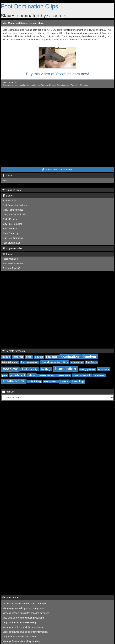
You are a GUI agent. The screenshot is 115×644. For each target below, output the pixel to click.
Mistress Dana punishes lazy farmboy (21, 641)
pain (4, 375)
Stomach (84, 85)
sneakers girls (14, 381)
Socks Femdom (10, 219)
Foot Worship (9, 200)
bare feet (18, 357)
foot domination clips (55, 362)
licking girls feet (87, 369)
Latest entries (11, 597)
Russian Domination (13, 264)
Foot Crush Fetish (11, 243)
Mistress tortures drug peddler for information (25, 632)
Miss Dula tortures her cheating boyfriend (23, 618)
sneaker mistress (47, 375)
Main (5, 180)
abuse (6, 357)
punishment (18, 375)
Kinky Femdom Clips (13, 210)
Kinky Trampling (11, 233)
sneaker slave (64, 375)
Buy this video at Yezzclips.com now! (58, 74)
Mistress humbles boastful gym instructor (23, 627)
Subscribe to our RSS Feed (57, 170)
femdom (90, 356)
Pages (7, 176)
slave (32, 375)
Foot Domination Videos (14, 205)
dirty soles (52, 357)
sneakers (99, 375)
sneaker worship (82, 375)
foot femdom (77, 362)
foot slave (10, 369)
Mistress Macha (19, 85)
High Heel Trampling (13, 238)
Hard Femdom (10, 229)
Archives (8, 392)
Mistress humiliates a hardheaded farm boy (24, 604)
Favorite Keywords (14, 351)
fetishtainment (10, 362)
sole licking (35, 381)
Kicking (52, 85)
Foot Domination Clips (29, 6)
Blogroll (8, 196)
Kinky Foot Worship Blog (15, 215)
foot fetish (92, 362)
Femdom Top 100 (11, 268)
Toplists (8, 254)
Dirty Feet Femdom (12, 224)
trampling (78, 381)
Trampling (75, 85)
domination (70, 356)
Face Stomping (63, 85)
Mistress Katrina (33, 85)
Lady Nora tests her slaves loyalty (19, 622)
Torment (45, 85)
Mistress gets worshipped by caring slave (23, 608)
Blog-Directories (12, 248)
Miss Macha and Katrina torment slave (23, 23)
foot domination (30, 362)
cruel (29, 357)
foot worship (30, 369)
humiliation (66, 369)
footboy (46, 369)
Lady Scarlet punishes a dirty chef (19, 637)
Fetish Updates (10, 259)
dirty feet (39, 357)
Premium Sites (12, 190)
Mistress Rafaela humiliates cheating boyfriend (26, 613)
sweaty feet (50, 381)
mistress (104, 369)
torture (64, 381)
